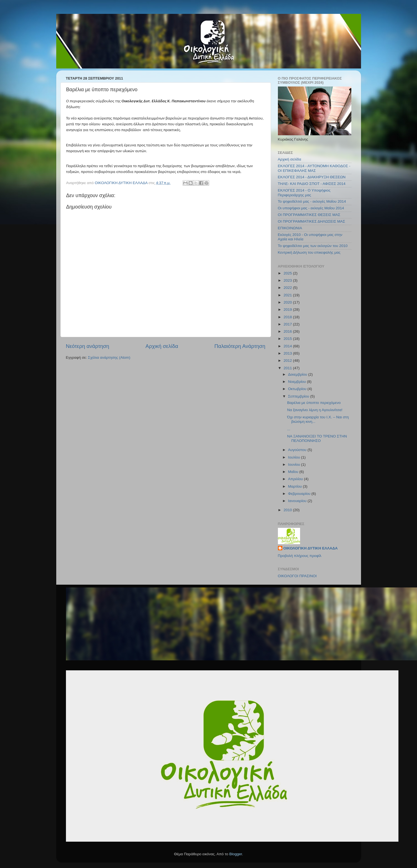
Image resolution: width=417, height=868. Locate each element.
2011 (288, 368)
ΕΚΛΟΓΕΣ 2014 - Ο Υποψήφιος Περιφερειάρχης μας (304, 193)
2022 (288, 288)
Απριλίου (296, 479)
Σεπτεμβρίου (299, 396)
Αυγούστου (298, 450)
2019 (288, 310)
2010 (288, 510)
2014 (288, 346)
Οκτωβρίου (298, 389)
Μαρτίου (296, 486)
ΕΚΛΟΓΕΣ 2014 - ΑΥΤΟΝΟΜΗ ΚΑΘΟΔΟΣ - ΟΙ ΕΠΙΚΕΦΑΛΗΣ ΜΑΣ (314, 168)
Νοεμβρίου (298, 382)
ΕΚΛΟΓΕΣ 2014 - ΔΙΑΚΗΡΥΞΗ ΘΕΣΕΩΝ (312, 177)
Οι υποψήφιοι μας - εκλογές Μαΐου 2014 (311, 208)
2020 (288, 302)
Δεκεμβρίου (298, 374)
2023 (288, 280)
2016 (288, 331)
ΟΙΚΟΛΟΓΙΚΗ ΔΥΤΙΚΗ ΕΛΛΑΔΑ (311, 548)
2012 (288, 361)
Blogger (236, 854)
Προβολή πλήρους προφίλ (300, 556)
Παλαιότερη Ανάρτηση (240, 346)
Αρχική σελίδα (162, 346)
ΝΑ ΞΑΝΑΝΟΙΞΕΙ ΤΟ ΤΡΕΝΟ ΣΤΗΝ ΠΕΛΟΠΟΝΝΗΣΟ (317, 438)
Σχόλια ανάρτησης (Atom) (109, 357)
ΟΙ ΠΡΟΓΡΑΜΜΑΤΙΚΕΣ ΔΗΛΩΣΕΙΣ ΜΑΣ (312, 221)
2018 (288, 317)
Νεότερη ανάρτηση (88, 346)
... (289, 429)
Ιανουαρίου (298, 501)
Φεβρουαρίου (300, 494)
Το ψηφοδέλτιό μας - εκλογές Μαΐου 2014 (312, 201)
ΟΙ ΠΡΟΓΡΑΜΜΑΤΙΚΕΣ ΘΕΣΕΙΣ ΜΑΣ (309, 215)
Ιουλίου (295, 457)
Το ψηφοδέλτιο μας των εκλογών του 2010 (313, 246)
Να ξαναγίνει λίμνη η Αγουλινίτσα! (315, 410)
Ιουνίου (295, 464)
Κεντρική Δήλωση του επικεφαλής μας (309, 252)
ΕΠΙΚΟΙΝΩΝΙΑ (290, 228)
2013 (288, 353)
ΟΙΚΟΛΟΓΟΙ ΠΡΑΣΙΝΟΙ (297, 576)
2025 (288, 273)
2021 (288, 295)
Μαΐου (294, 472)
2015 (288, 339)
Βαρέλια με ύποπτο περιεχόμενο (314, 403)
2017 (288, 324)
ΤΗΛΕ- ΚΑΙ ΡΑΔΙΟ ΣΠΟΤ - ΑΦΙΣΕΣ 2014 (312, 184)
